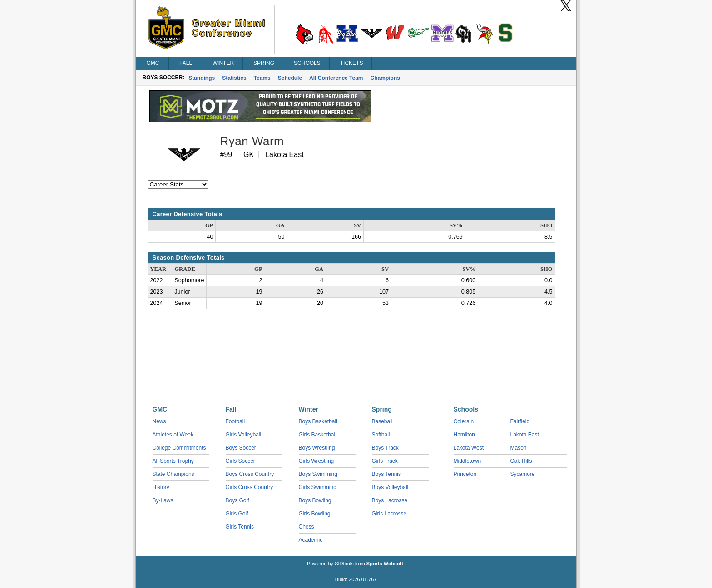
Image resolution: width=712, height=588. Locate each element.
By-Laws (163, 500)
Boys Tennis (386, 474)
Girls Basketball (318, 435)
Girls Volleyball (244, 435)
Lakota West (469, 448)
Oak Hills (521, 461)
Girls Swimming (318, 487)
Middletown (467, 461)
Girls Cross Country (250, 487)
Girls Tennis (240, 527)
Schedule (290, 78)
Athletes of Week (173, 435)
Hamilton (464, 435)
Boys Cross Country (250, 474)
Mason (519, 448)
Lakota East (525, 435)
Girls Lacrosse (389, 514)
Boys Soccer (241, 448)
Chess (307, 527)
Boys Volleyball (390, 487)
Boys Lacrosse (390, 500)
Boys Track (385, 448)
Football (235, 421)
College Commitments (179, 448)
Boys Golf (237, 500)
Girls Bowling (315, 514)
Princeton (465, 474)
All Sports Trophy (173, 461)
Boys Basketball (318, 421)
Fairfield (520, 421)
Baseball (382, 421)
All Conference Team (336, 78)
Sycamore (523, 474)
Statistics (234, 78)
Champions (385, 78)
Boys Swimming (318, 474)
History (161, 487)
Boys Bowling (315, 500)
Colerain (464, 421)
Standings (202, 78)
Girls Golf (237, 514)
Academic (311, 540)
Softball (381, 435)
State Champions (173, 474)
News (159, 421)
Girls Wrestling (316, 461)
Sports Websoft (385, 563)
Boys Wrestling (317, 448)
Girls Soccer (240, 461)
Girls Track (385, 461)
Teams (262, 78)
